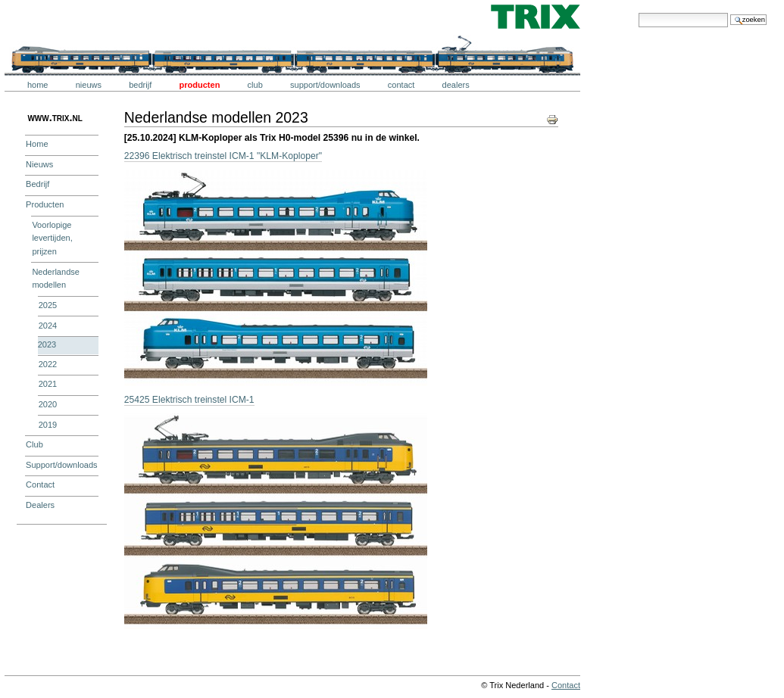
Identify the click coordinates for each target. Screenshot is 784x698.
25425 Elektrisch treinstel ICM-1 (189, 400)
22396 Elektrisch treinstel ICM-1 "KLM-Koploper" (223, 156)
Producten (199, 85)
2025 (48, 305)
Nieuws (89, 85)
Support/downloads (325, 85)
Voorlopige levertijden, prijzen (52, 238)
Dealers (456, 85)
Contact (401, 85)
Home (38, 85)
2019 (48, 425)
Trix (49, 17)
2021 (48, 384)
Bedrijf (140, 85)
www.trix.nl (55, 117)
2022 (48, 364)
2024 (48, 326)
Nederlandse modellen (56, 279)
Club (255, 85)
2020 (48, 404)
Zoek (638, 12)
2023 (47, 344)
